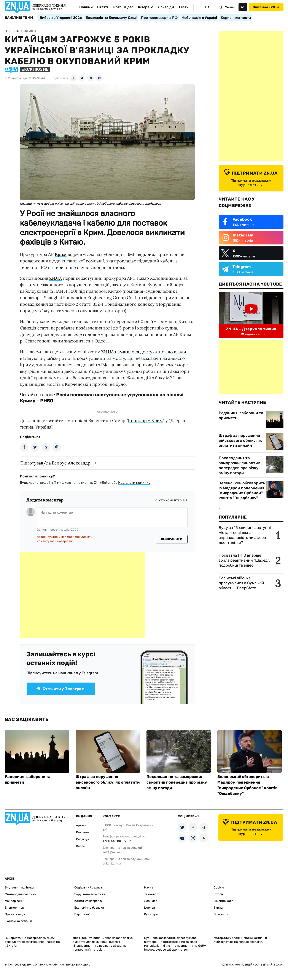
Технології (152, 894)
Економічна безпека (89, 908)
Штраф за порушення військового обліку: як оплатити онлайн (240, 440)
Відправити (172, 539)
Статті (103, 7)
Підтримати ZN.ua (266, 7)
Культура (151, 914)
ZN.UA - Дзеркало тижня (251, 329)
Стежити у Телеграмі (61, 689)
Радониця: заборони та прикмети (241, 415)
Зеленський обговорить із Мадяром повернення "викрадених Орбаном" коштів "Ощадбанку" (242, 491)
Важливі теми (19, 18)
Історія (219, 894)
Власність (221, 914)
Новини (86, 7)
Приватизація (15, 914)
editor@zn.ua (112, 864)
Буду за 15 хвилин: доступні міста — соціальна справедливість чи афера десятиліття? (245, 535)
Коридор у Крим (145, 420)
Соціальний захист (88, 888)
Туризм (219, 908)
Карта (80, 846)
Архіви (81, 825)
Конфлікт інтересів (88, 901)
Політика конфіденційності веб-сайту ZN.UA (252, 965)
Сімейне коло (224, 901)
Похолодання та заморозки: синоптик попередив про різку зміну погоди (239, 465)
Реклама (82, 832)
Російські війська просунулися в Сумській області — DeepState (241, 583)
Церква (150, 908)
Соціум (219, 888)
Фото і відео (123, 7)
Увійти (230, 7)
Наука (149, 888)
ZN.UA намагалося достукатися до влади (144, 352)
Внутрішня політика (19, 888)
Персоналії (82, 914)
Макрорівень (14, 901)
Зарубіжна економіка (90, 894)
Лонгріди (166, 7)
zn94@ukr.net (112, 852)
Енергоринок (14, 908)
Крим (61, 254)
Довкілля (151, 901)
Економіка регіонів (18, 921)
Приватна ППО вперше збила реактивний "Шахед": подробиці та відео (244, 560)
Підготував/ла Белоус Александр (55, 463)
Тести (184, 7)
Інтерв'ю (146, 7)
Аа (243, 7)
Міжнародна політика (20, 894)
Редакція (83, 839)
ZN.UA (56, 278)
